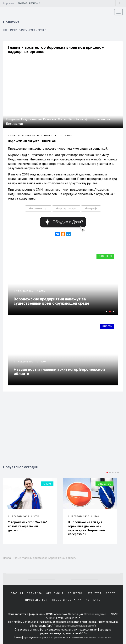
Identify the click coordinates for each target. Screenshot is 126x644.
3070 (35, 516)
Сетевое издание (95, 614)
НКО (5, 30)
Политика (34, 593)
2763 (95, 516)
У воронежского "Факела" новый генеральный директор (27, 526)
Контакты (93, 600)
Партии (13, 30)
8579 (42, 291)
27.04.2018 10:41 (25, 291)
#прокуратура (66, 208)
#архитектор (38, 208)
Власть (23, 30)
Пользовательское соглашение (74, 626)
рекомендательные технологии (91, 637)
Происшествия (36, 600)
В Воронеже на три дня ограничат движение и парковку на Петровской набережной (86, 528)
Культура (94, 593)
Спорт (47, 484)
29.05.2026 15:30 (78, 516)
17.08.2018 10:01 (25, 362)
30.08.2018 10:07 (52, 135)
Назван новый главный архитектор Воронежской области (59, 371)
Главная (17, 593)
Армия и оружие (37, 30)
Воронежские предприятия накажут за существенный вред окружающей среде (51, 301)
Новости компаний (67, 600)
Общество (104, 484)
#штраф (91, 208)
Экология (105, 256)
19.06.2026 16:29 (18, 516)
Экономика (55, 593)
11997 (43, 362)
